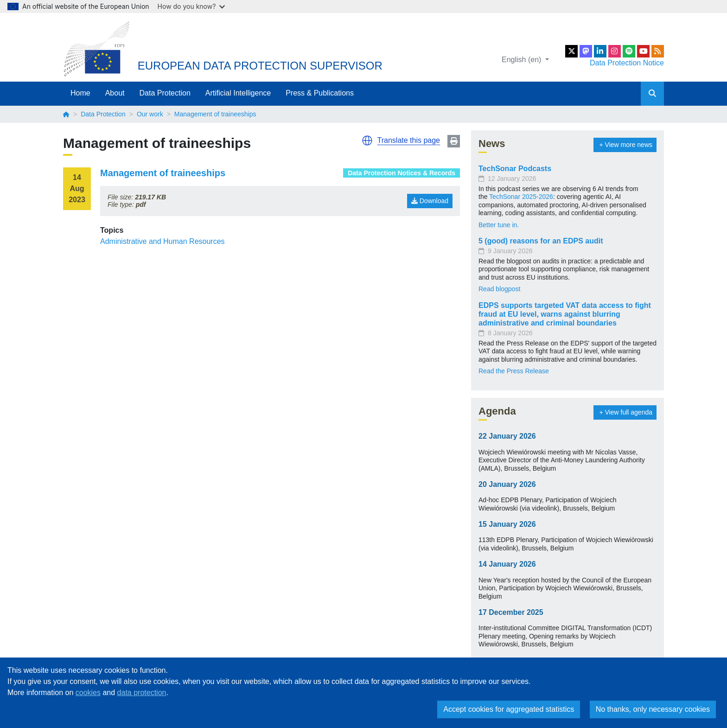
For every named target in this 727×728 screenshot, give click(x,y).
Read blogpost (499, 289)
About (115, 93)
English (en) (523, 60)
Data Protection (165, 93)
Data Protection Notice (627, 63)
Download (430, 201)
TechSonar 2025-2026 (521, 197)
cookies (88, 693)
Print (454, 141)
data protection (142, 693)
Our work (150, 114)
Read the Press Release (514, 371)
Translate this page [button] (409, 140)
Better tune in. (499, 225)
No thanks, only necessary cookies (653, 709)
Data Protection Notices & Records (402, 173)
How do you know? (191, 6)
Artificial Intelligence (238, 93)
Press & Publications (320, 93)
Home (80, 93)
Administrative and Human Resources (163, 241)
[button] (367, 140)
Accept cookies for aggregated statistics (509, 709)
